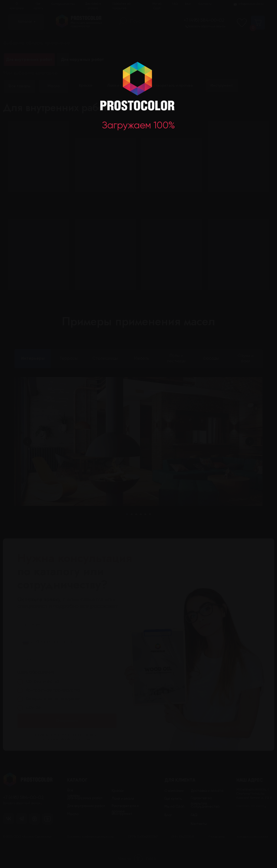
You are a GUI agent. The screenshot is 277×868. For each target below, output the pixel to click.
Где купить (38, 6)
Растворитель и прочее (171, 86)
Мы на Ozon (157, 6)
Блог (188, 4)
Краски (86, 86)
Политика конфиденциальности (90, 837)
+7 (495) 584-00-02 (204, 20)
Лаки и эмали (119, 86)
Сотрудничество (63, 4)
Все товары (19, 86)
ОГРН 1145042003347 (143, 837)
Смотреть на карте (250, 806)
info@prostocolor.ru (251, 4)
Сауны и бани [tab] (245, 358)
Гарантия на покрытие (121, 6)
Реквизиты (217, 837)
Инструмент (222, 86)
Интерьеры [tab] (33, 358)
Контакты (205, 4)
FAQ (175, 4)
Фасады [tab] (211, 358)
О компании (17, 6)
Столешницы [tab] (105, 358)
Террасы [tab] (69, 358)
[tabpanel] (138, 454)
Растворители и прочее (125, 809)
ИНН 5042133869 (183, 837)
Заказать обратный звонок (207, 27)
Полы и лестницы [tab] (176, 358)
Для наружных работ (83, 60)
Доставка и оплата (93, 6)
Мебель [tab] (142, 358)
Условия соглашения (253, 837)
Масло (54, 86)
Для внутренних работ (86, 806)
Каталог (25, 22)
